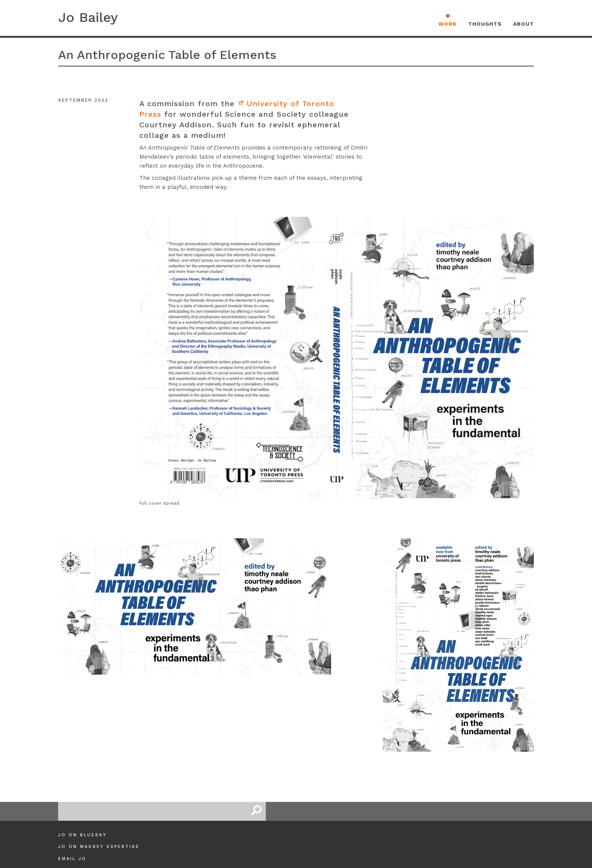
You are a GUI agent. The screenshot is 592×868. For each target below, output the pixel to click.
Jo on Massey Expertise (99, 847)
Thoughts (485, 24)
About (523, 24)
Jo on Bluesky (82, 835)
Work (448, 24)
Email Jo (72, 859)
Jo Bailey (88, 17)
